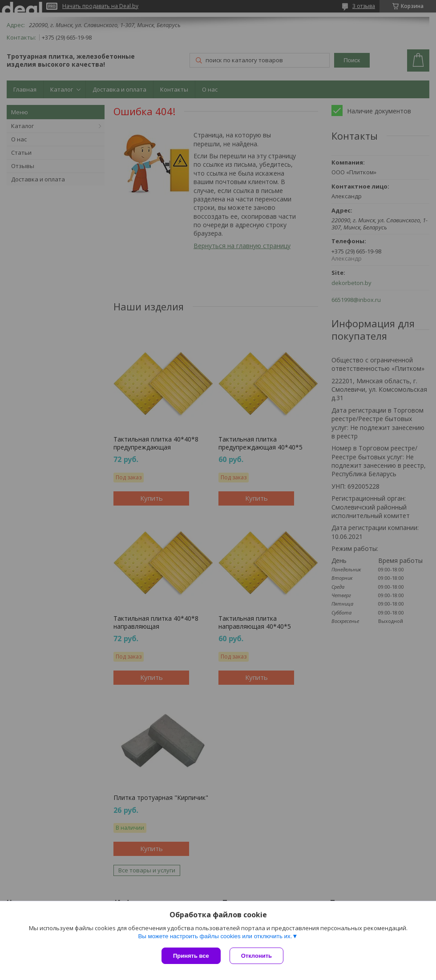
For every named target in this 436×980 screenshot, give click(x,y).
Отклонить (256, 956)
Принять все (191, 956)
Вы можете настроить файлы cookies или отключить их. (215, 936)
